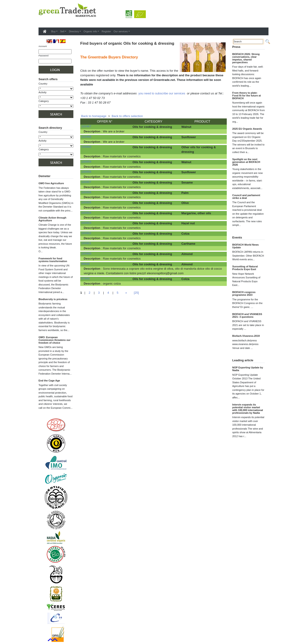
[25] (136, 293)
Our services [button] (121, 31)
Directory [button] (74, 31)
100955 (86, 202)
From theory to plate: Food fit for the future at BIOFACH (247, 96)
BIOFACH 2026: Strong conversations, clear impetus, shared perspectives (246, 58)
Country (43, 84)
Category (44, 101)
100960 (86, 147)
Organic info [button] (90, 31)
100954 (86, 213)
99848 (85, 264)
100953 (86, 223)
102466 (86, 137)
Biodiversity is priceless (53, 299)
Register (106, 31)
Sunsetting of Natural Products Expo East (245, 268)
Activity (43, 92)
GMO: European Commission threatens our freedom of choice (54, 340)
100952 (86, 233)
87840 (85, 278)
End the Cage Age (49, 381)
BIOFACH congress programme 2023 (244, 293)
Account (43, 46)
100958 (86, 172)
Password (43, 56)
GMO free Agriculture (51, 183)
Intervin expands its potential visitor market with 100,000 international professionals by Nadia (248, 409)
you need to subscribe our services (162, 93)
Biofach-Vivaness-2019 (246, 336)
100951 (86, 243)
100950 (86, 253)
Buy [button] (54, 31)
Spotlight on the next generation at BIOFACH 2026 (246, 162)
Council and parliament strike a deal (246, 197)
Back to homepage (94, 116)
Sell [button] (62, 31)
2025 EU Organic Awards (247, 129)
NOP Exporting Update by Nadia (248, 369)
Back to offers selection (127, 116)
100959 (86, 162)
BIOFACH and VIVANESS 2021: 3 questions (247, 315)
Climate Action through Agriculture (52, 219)
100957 (86, 182)
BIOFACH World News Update (245, 246)
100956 (86, 192)
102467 (86, 126)
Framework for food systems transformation (53, 260)
